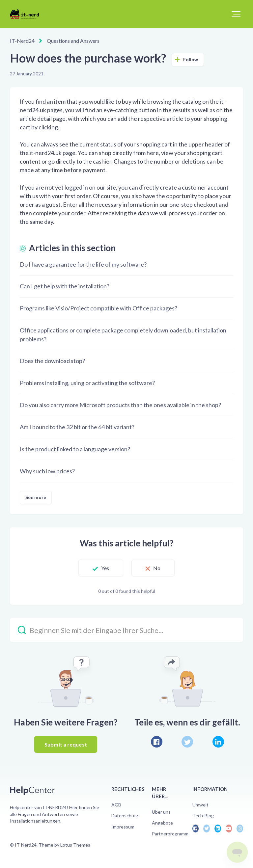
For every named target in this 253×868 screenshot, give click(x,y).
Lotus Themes (75, 845)
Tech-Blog (203, 815)
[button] (236, 14)
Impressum (123, 827)
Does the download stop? (52, 361)
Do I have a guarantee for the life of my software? (83, 264)
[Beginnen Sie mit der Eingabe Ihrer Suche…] (126, 630)
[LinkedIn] (218, 742)
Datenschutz (125, 815)
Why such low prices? (47, 471)
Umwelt (200, 805)
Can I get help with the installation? (65, 286)
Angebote (162, 823)
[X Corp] (187, 742)
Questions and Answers (73, 41)
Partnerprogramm (170, 834)
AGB (116, 805)
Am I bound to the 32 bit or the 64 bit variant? (77, 427)
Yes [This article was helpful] (105, 568)
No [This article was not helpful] (157, 568)
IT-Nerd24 (22, 41)
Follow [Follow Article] (191, 59)
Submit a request (66, 744)
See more (36, 497)
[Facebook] (157, 742)
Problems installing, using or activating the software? (87, 383)
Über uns (161, 812)
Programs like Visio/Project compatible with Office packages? (98, 308)
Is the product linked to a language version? (75, 449)
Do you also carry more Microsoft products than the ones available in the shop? (120, 405)
